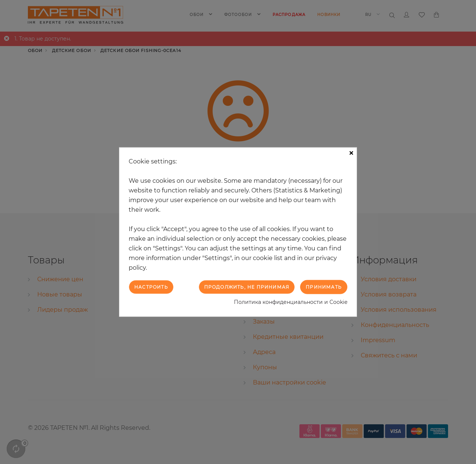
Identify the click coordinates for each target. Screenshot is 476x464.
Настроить (151, 287)
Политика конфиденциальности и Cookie (291, 302)
